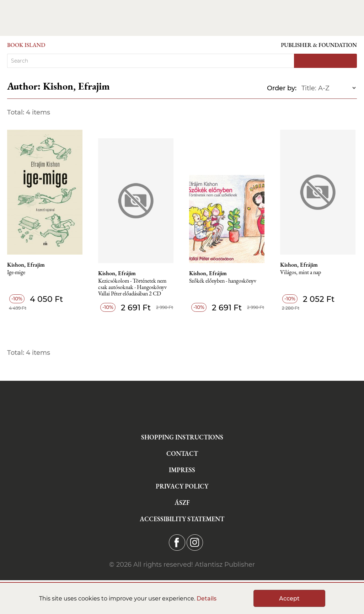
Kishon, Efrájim (117, 273)
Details (207, 599)
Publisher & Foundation (319, 45)
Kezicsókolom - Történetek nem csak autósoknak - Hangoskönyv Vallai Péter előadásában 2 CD (132, 287)
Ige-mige (16, 273)
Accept (289, 599)
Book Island (26, 45)
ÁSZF (182, 503)
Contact (182, 453)
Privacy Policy (182, 486)
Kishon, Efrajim (26, 265)
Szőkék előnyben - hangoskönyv (223, 281)
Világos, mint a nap (301, 273)
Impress (182, 470)
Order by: (282, 88)
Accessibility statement (182, 519)
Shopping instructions (182, 437)
